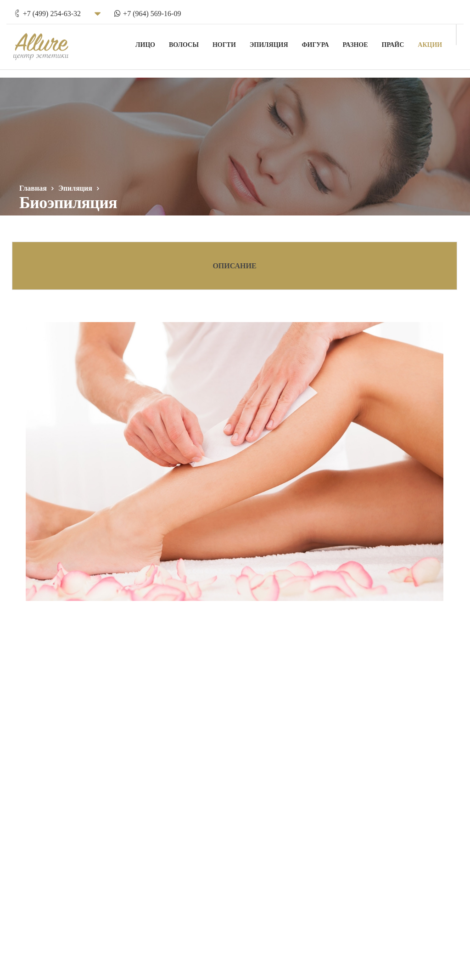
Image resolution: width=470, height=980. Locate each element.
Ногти (231, 42)
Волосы (190, 42)
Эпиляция (275, 42)
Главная (33, 188)
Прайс (399, 42)
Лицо (152, 42)
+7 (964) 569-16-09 (145, 10)
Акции (436, 42)
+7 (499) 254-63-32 (45, 10)
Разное (361, 42)
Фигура (322, 42)
